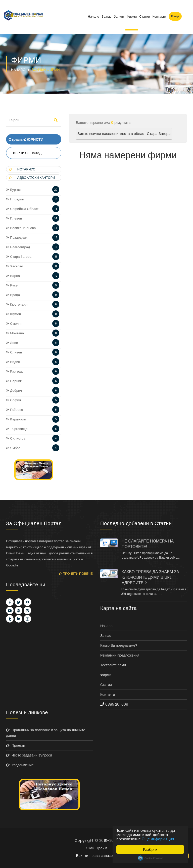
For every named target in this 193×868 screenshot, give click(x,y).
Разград (14, 371)
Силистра (16, 438)
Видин (13, 362)
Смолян (14, 324)
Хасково (15, 266)
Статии (145, 16)
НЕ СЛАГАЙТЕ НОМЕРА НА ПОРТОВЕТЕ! (148, 544)
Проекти (16, 745)
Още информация (158, 839)
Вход (175, 16)
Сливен (14, 352)
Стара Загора (19, 257)
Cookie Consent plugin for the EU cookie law (150, 858)
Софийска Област (22, 209)
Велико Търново (21, 228)
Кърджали (16, 419)
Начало (93, 16)
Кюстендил (17, 304)
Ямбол (13, 448)
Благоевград (18, 247)
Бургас (13, 190)
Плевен (14, 218)
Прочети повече (76, 574)
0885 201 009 (117, 704)
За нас (107, 16)
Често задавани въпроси (29, 755)
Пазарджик (17, 238)
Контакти (159, 16)
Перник (14, 381)
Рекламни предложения (120, 655)
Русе (12, 285)
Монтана (15, 333)
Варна (13, 276)
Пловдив (15, 199)
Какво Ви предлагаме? (119, 645)
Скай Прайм (96, 848)
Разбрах (150, 849)
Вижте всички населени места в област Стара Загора (124, 134)
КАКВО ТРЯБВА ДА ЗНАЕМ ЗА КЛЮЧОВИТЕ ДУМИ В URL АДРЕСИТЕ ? (150, 577)
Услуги (119, 16)
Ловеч (13, 343)
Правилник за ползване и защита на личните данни (46, 733)
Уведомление (20, 765)
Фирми (132, 16)
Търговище (17, 429)
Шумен (13, 314)
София (13, 400)
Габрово (15, 410)
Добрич (14, 391)
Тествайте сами (113, 665)
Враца (13, 295)
